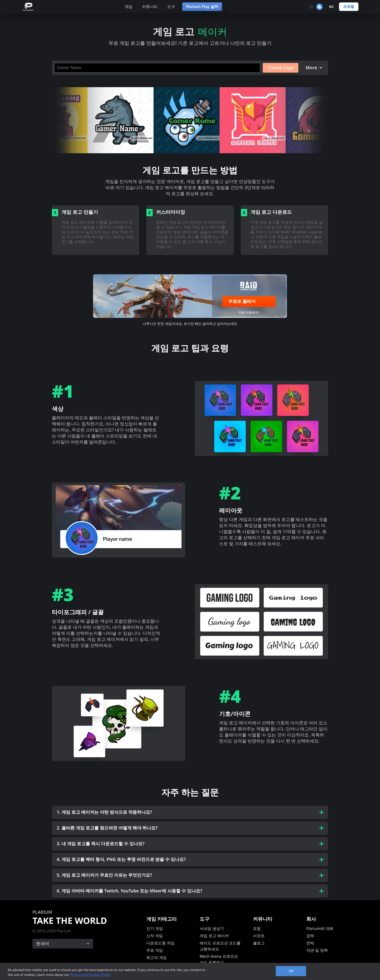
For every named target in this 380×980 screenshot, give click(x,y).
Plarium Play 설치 (202, 7)
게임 (128, 7)
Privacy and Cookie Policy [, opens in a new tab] (90, 975)
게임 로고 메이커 (214, 936)
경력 (310, 936)
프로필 (349, 7)
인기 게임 (155, 928)
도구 (171, 7)
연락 (310, 943)
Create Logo (280, 68)
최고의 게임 (157, 957)
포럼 (257, 928)
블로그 (259, 943)
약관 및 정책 (317, 950)
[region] (190, 971)
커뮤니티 (150, 7)
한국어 (43, 944)
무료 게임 (155, 950)
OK (291, 971)
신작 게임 (155, 936)
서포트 (259, 936)
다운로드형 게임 (160, 943)
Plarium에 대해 (320, 928)
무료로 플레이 (242, 301)
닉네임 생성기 (212, 928)
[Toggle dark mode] (316, 7)
